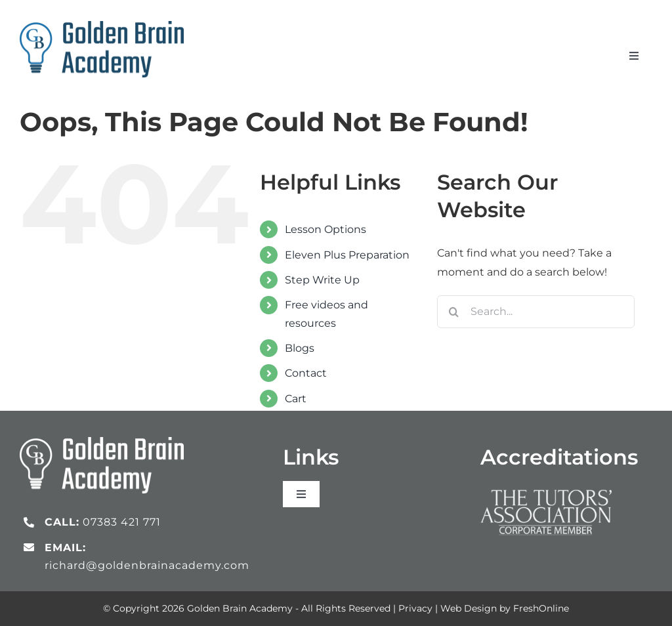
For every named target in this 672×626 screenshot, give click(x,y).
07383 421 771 (122, 522)
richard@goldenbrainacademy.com (147, 565)
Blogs (300, 348)
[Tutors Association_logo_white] (546, 486)
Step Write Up (322, 280)
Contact (306, 373)
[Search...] (536, 312)
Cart (296, 399)
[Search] (453, 312)
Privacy (415, 608)
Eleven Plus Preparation (347, 255)
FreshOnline (541, 608)
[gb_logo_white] (102, 442)
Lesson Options (325, 229)
